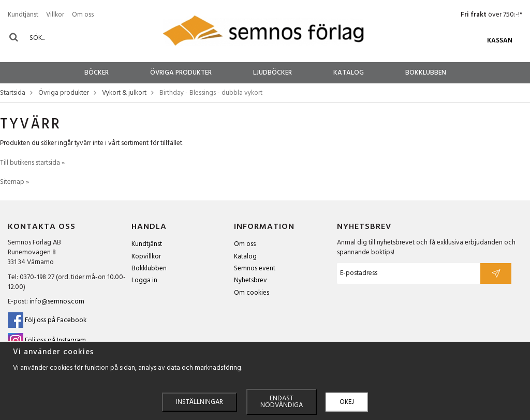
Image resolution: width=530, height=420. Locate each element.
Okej (347, 402)
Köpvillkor (146, 257)
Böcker (97, 73)
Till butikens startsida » (32, 163)
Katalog (349, 73)
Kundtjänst (23, 15)
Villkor (55, 15)
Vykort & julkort (124, 93)
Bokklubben (426, 73)
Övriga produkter (181, 73)
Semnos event (255, 269)
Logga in (144, 280)
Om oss (83, 15)
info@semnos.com (57, 302)
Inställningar (200, 402)
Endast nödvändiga (282, 402)
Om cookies (252, 293)
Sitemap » (14, 182)
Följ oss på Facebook (47, 320)
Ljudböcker (273, 73)
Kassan (500, 41)
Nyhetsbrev (251, 280)
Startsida (13, 93)
